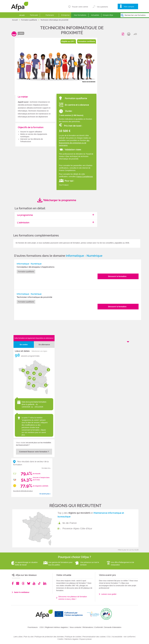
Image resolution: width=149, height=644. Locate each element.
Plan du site (29, 637)
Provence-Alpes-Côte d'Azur (77, 528)
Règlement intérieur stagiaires (57, 627)
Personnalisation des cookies (94, 637)
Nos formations (80, 15)
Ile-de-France (70, 523)
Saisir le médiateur (22, 592)
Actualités (95, 15)
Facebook (13, 583)
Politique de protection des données (49, 637)
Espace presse (86, 639)
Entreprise (65, 15)
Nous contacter (76, 627)
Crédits (60, 639)
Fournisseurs (33, 627)
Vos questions (102, 7)
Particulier (34, 15)
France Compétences (85, 177)
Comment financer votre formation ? (34, 452)
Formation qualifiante (29, 20)
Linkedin (45, 583)
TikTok (39, 583)
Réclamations (88, 627)
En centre (24, 345)
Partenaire (50, 15)
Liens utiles (18, 637)
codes (21, 33)
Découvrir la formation (117, 276)
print (129, 34)
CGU (109, 637)
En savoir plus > (45, 494)
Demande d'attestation (113, 627)
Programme (123, 34)
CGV (42, 627)
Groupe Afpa (108, 15)
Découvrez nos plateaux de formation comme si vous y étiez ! (73, 598)
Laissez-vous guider (109, 594)
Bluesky (29, 583)
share (136, 34)
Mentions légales (71, 639)
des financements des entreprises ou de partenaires (74, 143)
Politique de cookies (73, 637)
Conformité (99, 627)
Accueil (15, 20)
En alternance (44, 345)
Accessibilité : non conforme (123, 637)
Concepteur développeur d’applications (36, 267)
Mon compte (129, 7)
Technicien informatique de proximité (34, 297)
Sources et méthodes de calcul (23, 491)
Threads (23, 583)
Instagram (18, 583)
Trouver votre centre (80, 7)
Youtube (34, 583)
